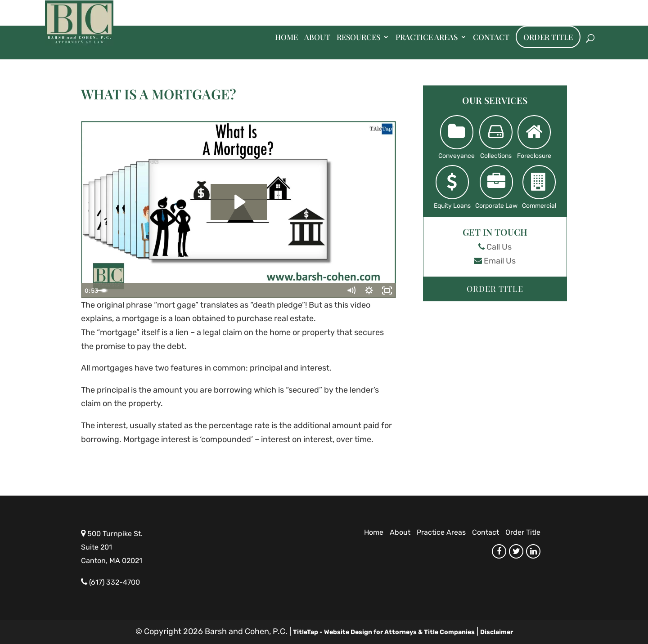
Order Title (548, 37)
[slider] (229, 291)
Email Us (500, 261)
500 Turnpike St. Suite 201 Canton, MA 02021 (112, 547)
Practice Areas (427, 38)
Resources (358, 38)
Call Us (499, 247)
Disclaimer (497, 632)
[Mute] (351, 291)
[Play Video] (90, 291)
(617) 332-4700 (115, 582)
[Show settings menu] (369, 291)
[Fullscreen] (387, 291)
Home (286, 38)
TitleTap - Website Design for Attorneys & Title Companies (384, 632)
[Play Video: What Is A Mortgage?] (239, 202)
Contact (491, 38)
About (317, 38)
